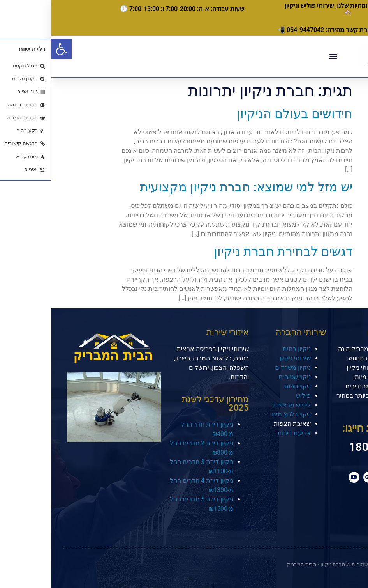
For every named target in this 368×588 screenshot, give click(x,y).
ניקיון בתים (245, 349)
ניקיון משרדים (241, 367)
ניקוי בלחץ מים (240, 414)
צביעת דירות (243, 433)
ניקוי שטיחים (243, 377)
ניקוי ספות (246, 386)
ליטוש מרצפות (240, 405)
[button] (10, 49)
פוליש (252, 396)
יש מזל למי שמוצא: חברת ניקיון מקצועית (195, 187)
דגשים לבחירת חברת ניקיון (232, 251)
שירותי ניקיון (244, 358)
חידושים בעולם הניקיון (243, 114)
